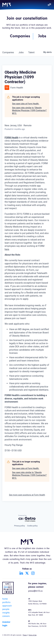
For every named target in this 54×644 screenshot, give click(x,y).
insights (6, 613)
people (6, 609)
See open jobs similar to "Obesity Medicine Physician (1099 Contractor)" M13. (29, 111)
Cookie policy (32, 526)
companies (8, 52)
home (5, 599)
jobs (21, 52)
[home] (7, 5)
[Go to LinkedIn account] (21, 573)
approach (7, 606)
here (7, 249)
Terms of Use (33, 635)
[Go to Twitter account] (27, 573)
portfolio (6, 603)
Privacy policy (19, 526)
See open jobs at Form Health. (26, 104)
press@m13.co (35, 591)
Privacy (25, 635)
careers (6, 616)
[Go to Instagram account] (33, 573)
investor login (6, 624)
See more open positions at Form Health (27, 495)
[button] (49, 5)
